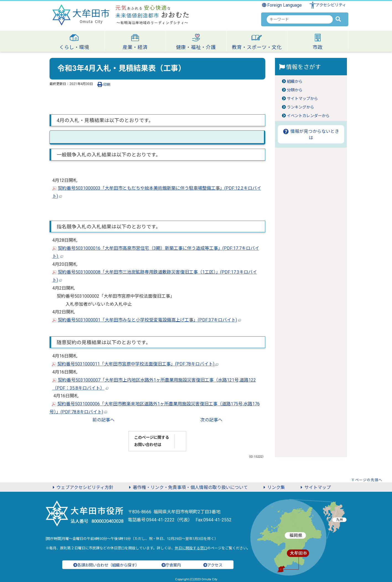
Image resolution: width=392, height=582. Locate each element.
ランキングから (300, 107)
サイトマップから (302, 99)
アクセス (213, 565)
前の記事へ (103, 420)
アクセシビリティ (331, 5)
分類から (295, 90)
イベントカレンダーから (308, 116)
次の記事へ (211, 420)
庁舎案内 (171, 565)
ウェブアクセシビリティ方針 (82, 487)
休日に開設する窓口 (191, 548)
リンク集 (273, 487)
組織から (295, 82)
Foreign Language (282, 5)
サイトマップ (315, 487)
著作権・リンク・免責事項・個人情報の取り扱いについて (188, 487)
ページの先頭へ (369, 480)
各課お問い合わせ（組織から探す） (106, 565)
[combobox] (300, 19)
